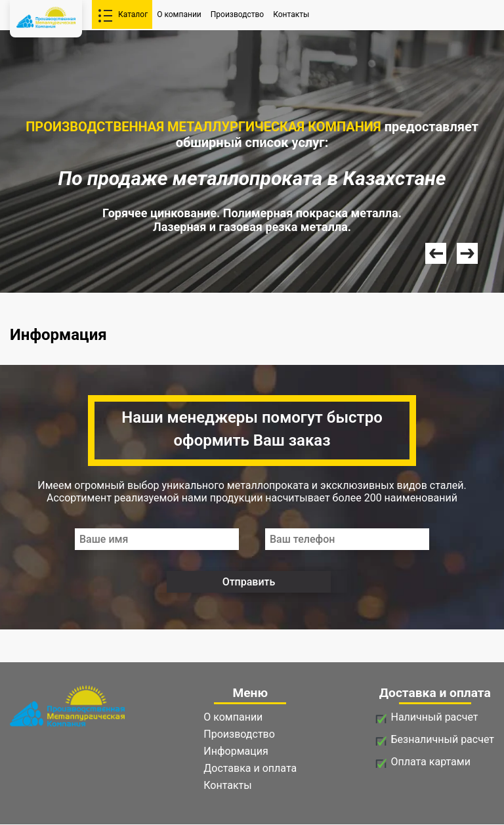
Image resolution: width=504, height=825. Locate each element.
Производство (237, 14)
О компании (179, 14)
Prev (436, 253)
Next (467, 253)
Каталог (133, 14)
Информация (236, 751)
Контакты (291, 14)
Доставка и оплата (250, 768)
